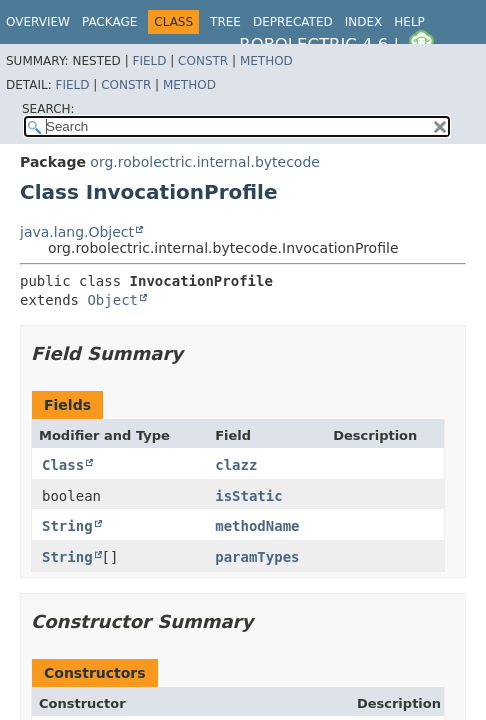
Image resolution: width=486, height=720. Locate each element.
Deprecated (293, 22)
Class (63, 465)
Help (409, 22)
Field (149, 61)
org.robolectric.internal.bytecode (205, 162)
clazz (236, 465)
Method (266, 61)
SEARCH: (48, 109)
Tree (225, 22)
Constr (203, 61)
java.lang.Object (77, 232)
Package (109, 22)
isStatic (248, 496)
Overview (38, 22)
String (67, 526)
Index (364, 22)
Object (112, 300)
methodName (257, 526)
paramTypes (257, 557)
